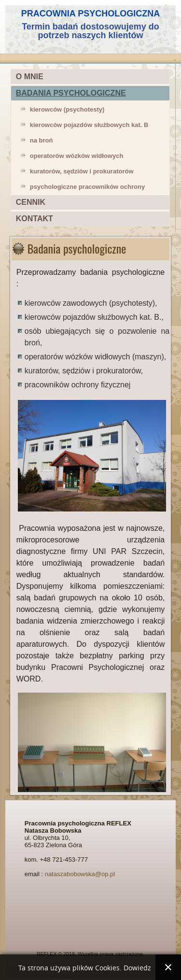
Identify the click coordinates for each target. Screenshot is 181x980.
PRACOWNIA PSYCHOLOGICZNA (90, 14)
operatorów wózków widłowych (77, 156)
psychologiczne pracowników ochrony (87, 187)
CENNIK (31, 202)
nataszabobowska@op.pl (80, 874)
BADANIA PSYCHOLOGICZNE (71, 93)
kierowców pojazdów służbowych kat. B (89, 125)
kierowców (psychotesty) (67, 109)
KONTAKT (35, 219)
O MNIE (30, 77)
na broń (42, 140)
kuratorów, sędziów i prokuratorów (82, 171)
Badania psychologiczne (77, 248)
